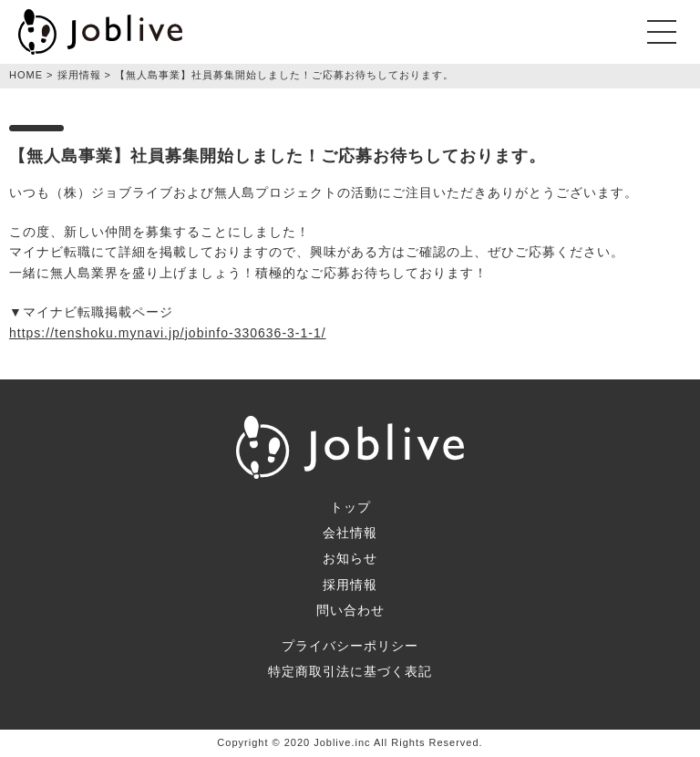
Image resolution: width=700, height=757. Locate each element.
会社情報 (350, 533)
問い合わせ (350, 610)
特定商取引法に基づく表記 (350, 671)
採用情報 (350, 585)
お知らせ (350, 558)
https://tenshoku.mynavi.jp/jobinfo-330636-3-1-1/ (168, 333)
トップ (350, 507)
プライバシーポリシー (350, 646)
